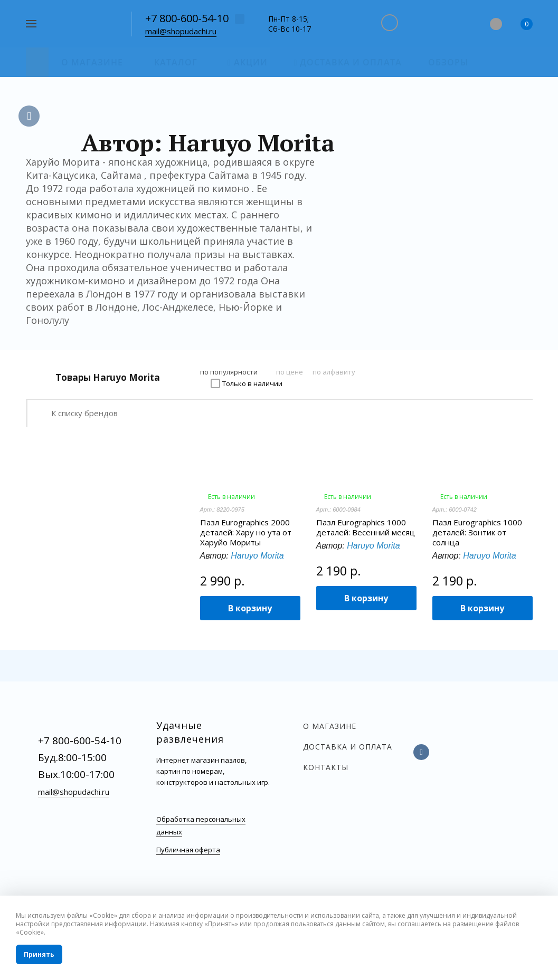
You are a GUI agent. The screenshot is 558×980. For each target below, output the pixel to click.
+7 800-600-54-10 (187, 18)
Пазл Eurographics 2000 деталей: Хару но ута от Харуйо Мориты (246, 532)
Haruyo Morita (257, 556)
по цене (290, 372)
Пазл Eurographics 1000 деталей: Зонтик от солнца (477, 532)
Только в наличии (252, 383)
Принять (39, 954)
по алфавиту (334, 372)
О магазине (330, 726)
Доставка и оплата (348, 747)
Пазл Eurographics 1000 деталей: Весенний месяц (366, 527)
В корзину (250, 608)
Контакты (326, 767)
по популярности (229, 372)
